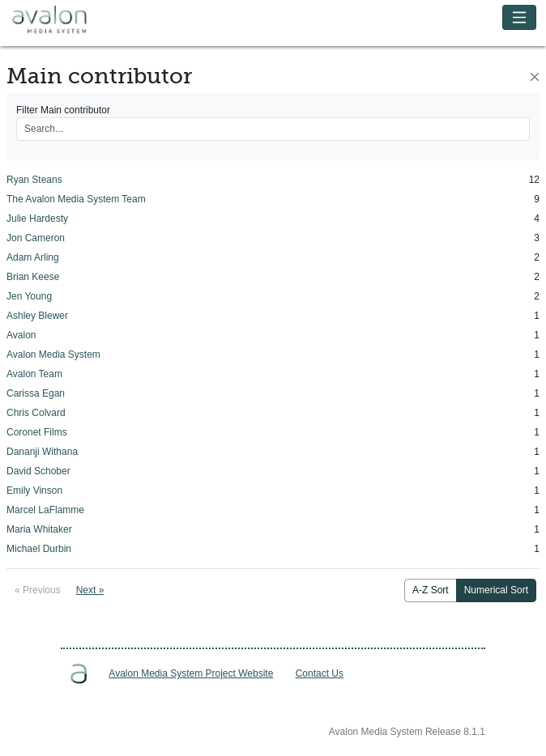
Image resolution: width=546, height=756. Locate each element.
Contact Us (320, 673)
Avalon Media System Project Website (191, 673)
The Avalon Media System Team (76, 199)
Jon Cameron (36, 238)
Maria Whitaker (39, 529)
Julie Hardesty (37, 219)
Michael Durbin (39, 549)
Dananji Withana (42, 452)
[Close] (535, 77)
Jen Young (29, 296)
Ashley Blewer (37, 316)
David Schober (38, 471)
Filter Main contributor (63, 110)
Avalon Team (34, 374)
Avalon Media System (61, 20)
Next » (90, 590)
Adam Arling (33, 257)
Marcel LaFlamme (45, 510)
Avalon (21, 335)
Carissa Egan (36, 393)
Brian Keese (33, 277)
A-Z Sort (431, 590)
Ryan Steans (34, 180)
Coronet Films (37, 432)
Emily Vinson (34, 491)
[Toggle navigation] (520, 17)
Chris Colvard (36, 413)
